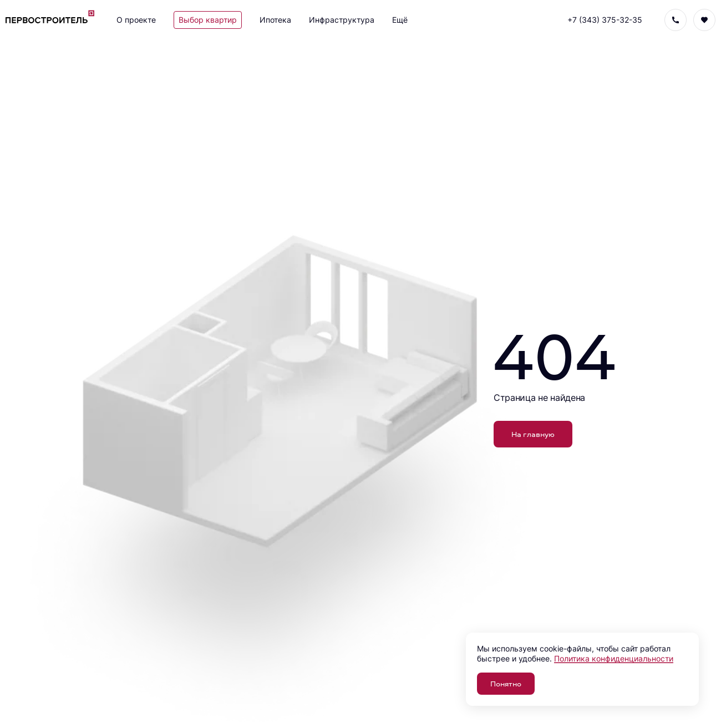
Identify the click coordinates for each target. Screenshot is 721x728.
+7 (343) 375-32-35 (605, 20)
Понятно (506, 683)
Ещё (400, 20)
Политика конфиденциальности (614, 658)
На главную (533, 434)
